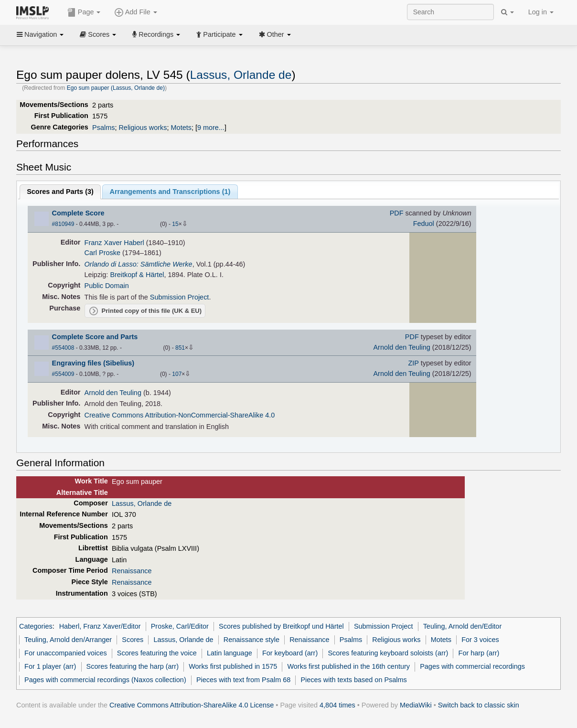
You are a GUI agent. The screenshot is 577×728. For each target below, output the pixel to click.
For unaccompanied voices (66, 653)
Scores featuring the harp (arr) (133, 666)
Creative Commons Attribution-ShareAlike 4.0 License (192, 705)
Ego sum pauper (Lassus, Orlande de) (116, 88)
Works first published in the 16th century (348, 666)
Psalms (103, 128)
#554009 (63, 374)
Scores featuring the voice (157, 653)
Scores (98, 34)
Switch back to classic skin (479, 705)
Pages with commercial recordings (472, 666)
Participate (219, 34)
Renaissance (132, 571)
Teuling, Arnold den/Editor (463, 626)
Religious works (143, 128)
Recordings (156, 34)
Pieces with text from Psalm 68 (243, 680)
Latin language (230, 653)
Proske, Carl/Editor (180, 626)
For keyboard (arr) (290, 653)
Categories (36, 626)
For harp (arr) (479, 653)
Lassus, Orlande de (241, 75)
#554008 (63, 348)
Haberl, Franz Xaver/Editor (100, 626)
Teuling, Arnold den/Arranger (68, 640)
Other (275, 34)
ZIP (414, 363)
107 (177, 374)
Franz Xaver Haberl (114, 243)
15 (175, 224)
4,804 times (337, 705)
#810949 (63, 224)
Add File (136, 12)
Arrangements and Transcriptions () (170, 192)
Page (84, 12)
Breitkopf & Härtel (137, 275)
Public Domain (107, 286)
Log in (541, 12)
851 (180, 348)
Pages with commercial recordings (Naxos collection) (105, 680)
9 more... (211, 128)
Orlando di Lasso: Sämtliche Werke (139, 264)
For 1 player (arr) (50, 666)
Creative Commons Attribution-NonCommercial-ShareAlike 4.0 (180, 415)
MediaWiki (416, 705)
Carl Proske (102, 253)
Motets (181, 128)
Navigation (40, 34)
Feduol (424, 224)
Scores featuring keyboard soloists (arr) (388, 653)
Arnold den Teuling (401, 347)
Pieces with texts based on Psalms (353, 680)
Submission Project (180, 297)
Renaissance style (251, 640)
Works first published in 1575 (233, 666)
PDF (397, 213)
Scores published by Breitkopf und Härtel (281, 626)
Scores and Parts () (60, 192)
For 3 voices (480, 640)
